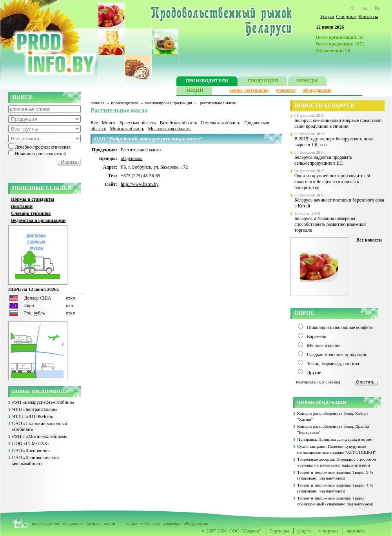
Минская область (127, 129)
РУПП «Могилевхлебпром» (40, 436)
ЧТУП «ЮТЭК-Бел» (33, 416)
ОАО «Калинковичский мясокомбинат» (35, 461)
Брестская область (137, 123)
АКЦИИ (194, 91)
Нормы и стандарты (33, 199)
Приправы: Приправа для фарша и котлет (335, 439)
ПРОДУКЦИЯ (263, 82)
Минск (109, 123)
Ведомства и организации (38, 220)
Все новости (369, 240)
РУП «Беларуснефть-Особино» (43, 402)
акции (110, 523)
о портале (329, 531)
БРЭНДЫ (308, 82)
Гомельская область (221, 123)
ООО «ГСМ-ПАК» (31, 443)
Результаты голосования (318, 382)
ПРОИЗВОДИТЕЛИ (207, 82)
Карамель (317, 336)
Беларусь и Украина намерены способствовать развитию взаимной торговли (330, 224)
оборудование (317, 90)
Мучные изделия (324, 345)
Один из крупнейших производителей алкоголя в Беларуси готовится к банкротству (332, 182)
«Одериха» (132, 158)
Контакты (368, 16)
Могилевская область (170, 129)
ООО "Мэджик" (245, 531)
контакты (356, 531)
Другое (314, 372)
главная (97, 103)
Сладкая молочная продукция (337, 354)
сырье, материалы (249, 90)
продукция (73, 523)
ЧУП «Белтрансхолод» (35, 409)
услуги (304, 531)
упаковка (286, 90)
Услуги (327, 16)
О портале (346, 16)
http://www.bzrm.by (140, 184)
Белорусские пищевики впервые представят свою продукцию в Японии (338, 123)
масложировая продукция (168, 103)
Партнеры (279, 531)
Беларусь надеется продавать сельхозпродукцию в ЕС (323, 160)
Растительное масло (141, 150)
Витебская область (179, 123)
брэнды (93, 523)
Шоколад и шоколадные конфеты (340, 327)
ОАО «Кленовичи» (31, 451)
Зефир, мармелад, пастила (333, 363)
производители (125, 103)
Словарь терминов (31, 213)
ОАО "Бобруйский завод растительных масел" (149, 139)
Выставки (22, 206)
